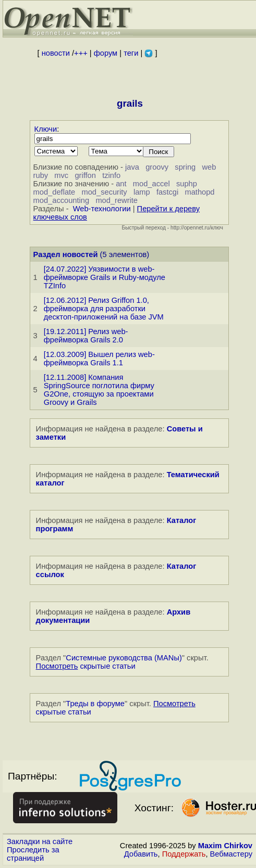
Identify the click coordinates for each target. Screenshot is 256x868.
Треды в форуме (95, 704)
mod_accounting (62, 200)
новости (56, 53)
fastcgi (167, 192)
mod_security (104, 192)
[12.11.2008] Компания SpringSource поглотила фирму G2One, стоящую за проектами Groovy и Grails (99, 390)
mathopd (199, 192)
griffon (85, 175)
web (209, 167)
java (132, 167)
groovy (157, 167)
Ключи (46, 129)
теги (131, 53)
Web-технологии (102, 209)
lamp (142, 192)
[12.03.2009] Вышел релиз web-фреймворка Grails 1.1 (99, 359)
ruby (41, 175)
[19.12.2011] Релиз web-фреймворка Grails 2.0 (86, 336)
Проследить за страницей (33, 854)
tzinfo (111, 175)
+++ (81, 53)
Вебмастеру (231, 854)
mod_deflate (54, 192)
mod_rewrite (117, 200)
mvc (61, 175)
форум (106, 53)
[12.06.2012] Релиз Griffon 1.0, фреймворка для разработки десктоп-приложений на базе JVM (104, 309)
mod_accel (151, 184)
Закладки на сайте (40, 841)
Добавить (141, 854)
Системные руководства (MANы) (124, 658)
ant (121, 184)
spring (185, 167)
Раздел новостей (66, 254)
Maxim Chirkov (225, 846)
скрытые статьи (86, 666)
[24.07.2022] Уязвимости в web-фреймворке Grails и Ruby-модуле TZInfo (105, 277)
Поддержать (184, 854)
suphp (187, 184)
